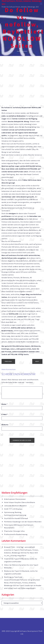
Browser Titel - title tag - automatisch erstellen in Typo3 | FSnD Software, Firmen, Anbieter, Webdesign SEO (21, 550)
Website (5, 425)
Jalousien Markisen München (15, 506)
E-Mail (5, 414)
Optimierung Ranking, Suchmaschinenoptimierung (15, 514)
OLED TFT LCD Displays (13, 509)
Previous (8, 361)
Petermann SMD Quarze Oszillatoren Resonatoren (19, 526)
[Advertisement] (22, 84)
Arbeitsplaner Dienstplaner (15, 499)
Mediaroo (8, 571)
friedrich (8, 559)
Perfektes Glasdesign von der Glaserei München (23, 522)
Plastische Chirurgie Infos (14, 531)
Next (37, 361)
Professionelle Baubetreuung (16, 534)
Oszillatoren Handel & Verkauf (16, 518)
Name (5, 404)
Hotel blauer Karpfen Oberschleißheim (20, 502)
